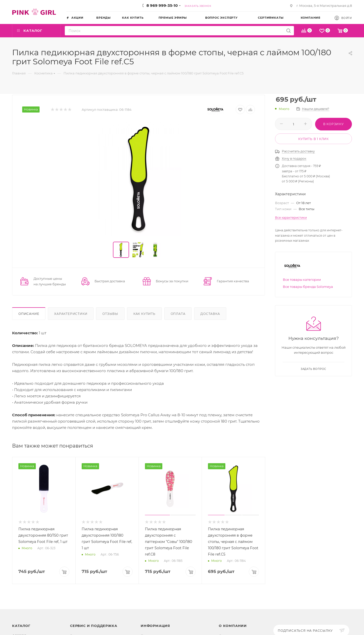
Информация (155, 626)
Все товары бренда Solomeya (308, 287)
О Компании (233, 626)
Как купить (144, 314)
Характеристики (71, 314)
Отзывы (110, 314)
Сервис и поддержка (94, 626)
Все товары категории (302, 280)
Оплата (178, 314)
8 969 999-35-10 (162, 5)
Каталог (21, 626)
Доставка (210, 314)
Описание (29, 314)
